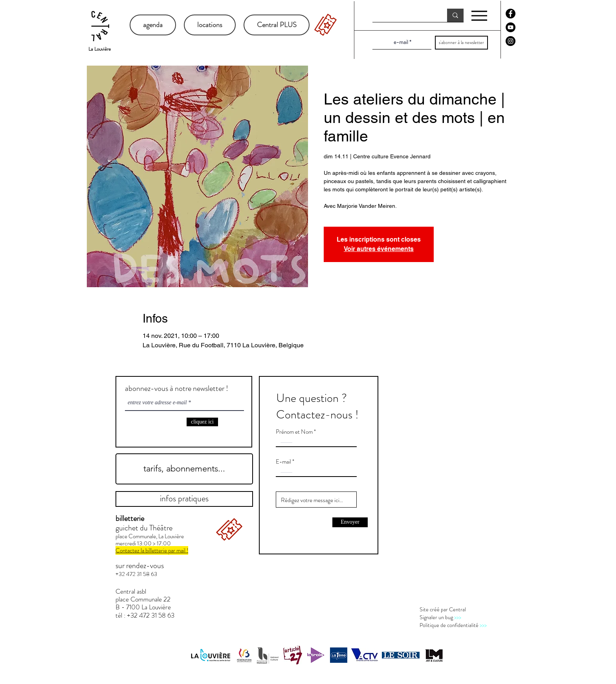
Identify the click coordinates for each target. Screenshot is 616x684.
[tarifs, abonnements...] (184, 469)
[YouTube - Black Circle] (511, 27)
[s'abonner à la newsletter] (461, 43)
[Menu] (479, 16)
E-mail (283, 462)
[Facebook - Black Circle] (511, 14)
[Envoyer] (350, 522)
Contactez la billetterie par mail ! (152, 550)
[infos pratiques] (184, 499)
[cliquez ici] (202, 422)
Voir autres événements (379, 249)
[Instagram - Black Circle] (511, 41)
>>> (458, 617)
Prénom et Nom (294, 432)
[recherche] (404, 16)
